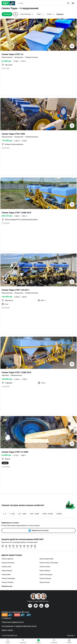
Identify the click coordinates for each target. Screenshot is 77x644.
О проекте (6, 618)
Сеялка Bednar (45, 571)
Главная (8, 641)
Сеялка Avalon (45, 567)
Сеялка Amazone (8, 563)
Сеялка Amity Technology (49, 563)
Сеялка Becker (7, 571)
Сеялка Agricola (7, 559)
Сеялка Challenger (8, 578)
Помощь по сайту (39, 601)
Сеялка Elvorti (45, 582)
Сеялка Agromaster (47, 559)
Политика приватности (13, 622)
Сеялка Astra (6, 567)
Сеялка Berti (6, 575)
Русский (71, 636)
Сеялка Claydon (45, 578)
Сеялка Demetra (8, 582)
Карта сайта (7, 630)
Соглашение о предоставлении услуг (19, 626)
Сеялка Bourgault (46, 575)
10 (35, 547)
